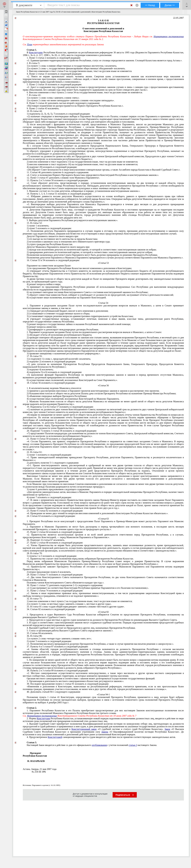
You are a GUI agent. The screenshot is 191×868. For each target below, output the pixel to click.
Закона (105, 732)
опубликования (99, 745)
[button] (4, 5)
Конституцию (36, 52)
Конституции (43, 718)
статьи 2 (133, 745)
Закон (167, 729)
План (30, 44)
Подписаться (125, 795)
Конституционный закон (84, 729)
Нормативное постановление (169, 36)
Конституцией (55, 737)
